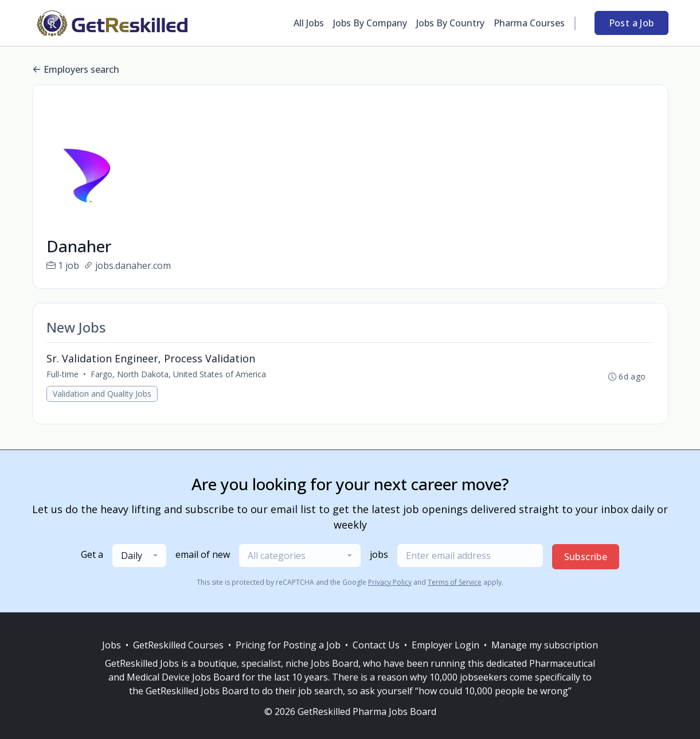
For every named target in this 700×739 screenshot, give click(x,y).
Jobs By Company (370, 23)
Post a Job (631, 23)
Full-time (62, 374)
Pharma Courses (529, 23)
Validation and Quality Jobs (102, 394)
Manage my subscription (545, 645)
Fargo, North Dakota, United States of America (178, 374)
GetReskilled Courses (178, 645)
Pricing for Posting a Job (288, 645)
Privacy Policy (390, 582)
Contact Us (376, 645)
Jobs (112, 645)
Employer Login (445, 645)
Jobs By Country (450, 23)
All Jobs (309, 23)
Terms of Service (455, 582)
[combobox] (139, 556)
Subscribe (586, 557)
